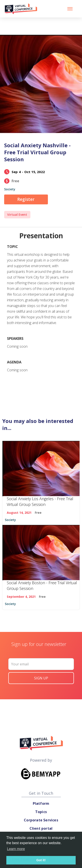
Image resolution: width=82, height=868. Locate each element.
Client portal (41, 828)
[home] (21, 9)
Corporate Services (41, 820)
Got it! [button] (41, 860)
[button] (70, 9)
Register (26, 199)
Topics (41, 812)
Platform (41, 803)
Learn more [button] (16, 849)
